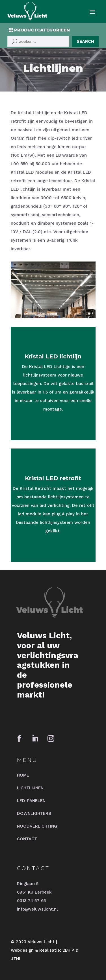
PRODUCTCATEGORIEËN (42, 30)
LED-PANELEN (31, 801)
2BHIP (68, 950)
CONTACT (27, 839)
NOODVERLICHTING (37, 826)
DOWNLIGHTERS (34, 813)
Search (85, 41)
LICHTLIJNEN (30, 788)
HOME (23, 775)
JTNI (15, 959)
